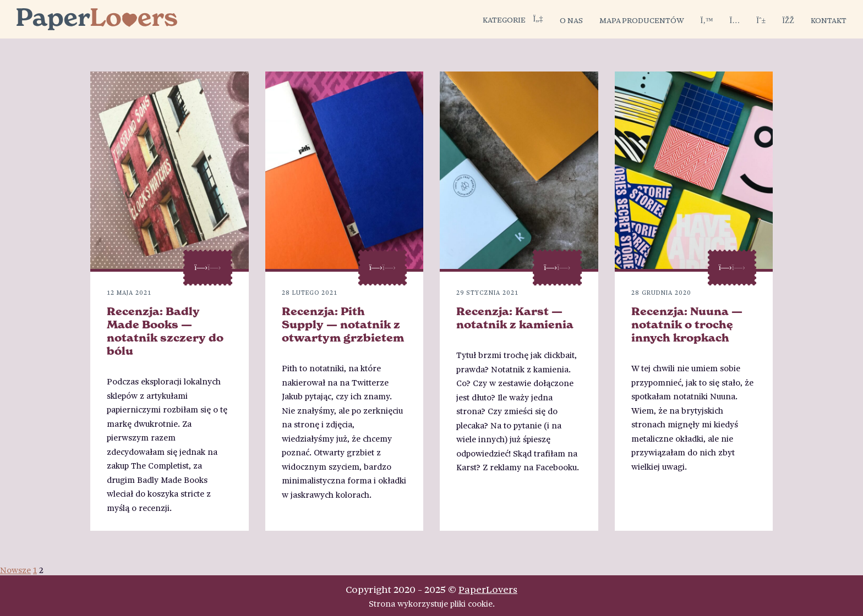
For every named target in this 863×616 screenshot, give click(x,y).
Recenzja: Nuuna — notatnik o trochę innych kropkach (687, 324)
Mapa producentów (642, 20)
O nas (571, 20)
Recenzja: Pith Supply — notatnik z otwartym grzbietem (343, 324)
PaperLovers (488, 589)
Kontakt (829, 20)
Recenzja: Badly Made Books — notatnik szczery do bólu (165, 331)
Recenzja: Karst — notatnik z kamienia (515, 318)
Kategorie (513, 19)
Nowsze (15, 570)
